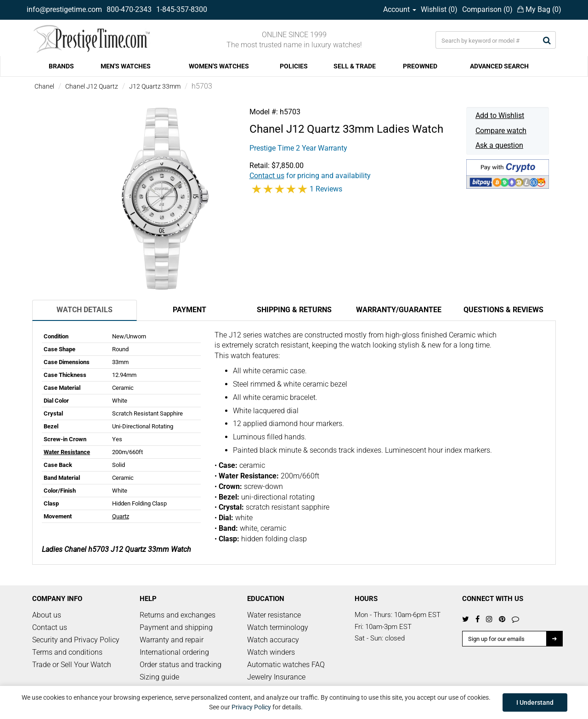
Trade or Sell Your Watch (72, 665)
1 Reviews (326, 189)
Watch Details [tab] (85, 310)
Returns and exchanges (178, 615)
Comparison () (487, 9)
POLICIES (294, 66)
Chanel (44, 86)
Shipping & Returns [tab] (294, 310)
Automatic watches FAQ (286, 665)
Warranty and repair (172, 640)
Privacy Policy (251, 707)
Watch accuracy (273, 640)
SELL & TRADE (355, 66)
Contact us (50, 627)
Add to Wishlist (500, 115)
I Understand (535, 702)
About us (47, 615)
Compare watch (501, 131)
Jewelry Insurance (276, 677)
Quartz (121, 516)
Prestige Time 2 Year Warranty (298, 148)
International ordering (174, 652)
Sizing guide (159, 677)
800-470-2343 (129, 9)
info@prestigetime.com (64, 9)
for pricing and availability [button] (310, 176)
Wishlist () (439, 9)
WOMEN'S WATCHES (219, 66)
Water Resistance (67, 452)
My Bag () (539, 9)
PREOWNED (420, 66)
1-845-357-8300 (182, 9)
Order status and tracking (181, 665)
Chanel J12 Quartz (92, 86)
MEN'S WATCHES (126, 66)
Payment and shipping (176, 627)
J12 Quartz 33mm (155, 86)
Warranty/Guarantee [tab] (399, 310)
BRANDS (61, 66)
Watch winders (271, 652)
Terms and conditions (67, 652)
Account (400, 9)
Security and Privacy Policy (76, 640)
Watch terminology (278, 627)
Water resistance (274, 615)
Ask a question (499, 145)
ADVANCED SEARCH (499, 66)
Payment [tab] (189, 310)
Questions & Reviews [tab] (503, 310)
